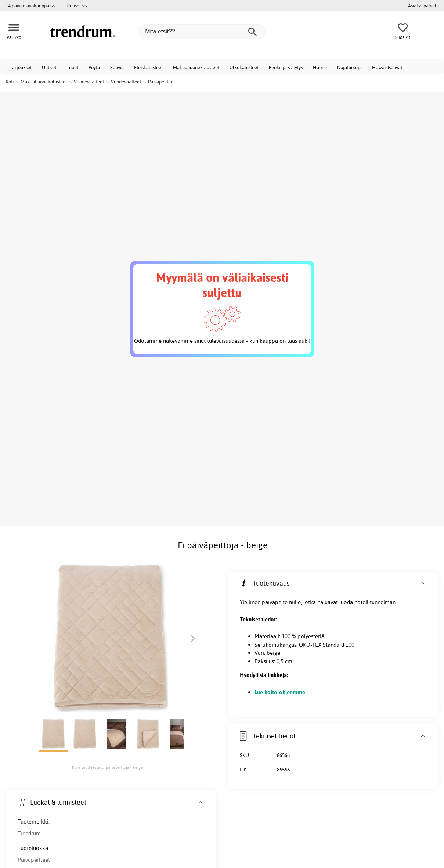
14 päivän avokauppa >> (30, 6)
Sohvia (117, 67)
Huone (320, 67)
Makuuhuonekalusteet (196, 67)
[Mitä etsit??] (202, 32)
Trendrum (29, 833)
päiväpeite (275, 602)
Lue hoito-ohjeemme (280, 692)
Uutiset (49, 67)
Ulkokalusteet (244, 67)
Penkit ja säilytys (286, 67)
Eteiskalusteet (148, 67)
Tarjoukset (21, 67)
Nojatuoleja (349, 67)
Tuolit (72, 67)
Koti (10, 82)
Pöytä (94, 67)
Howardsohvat (387, 67)
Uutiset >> (77, 6)
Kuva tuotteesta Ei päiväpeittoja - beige (107, 767)
